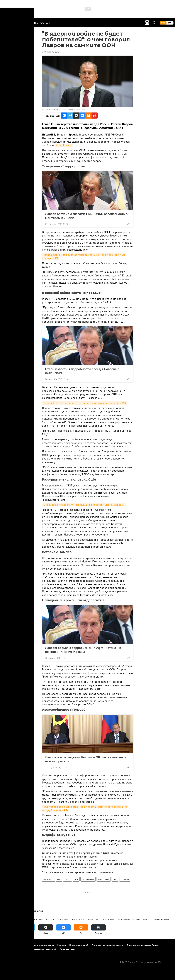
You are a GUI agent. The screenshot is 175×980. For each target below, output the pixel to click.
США (76, 879)
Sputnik (47, 109)
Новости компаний (79, 945)
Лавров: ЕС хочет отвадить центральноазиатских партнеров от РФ (84, 403)
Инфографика (162, 919)
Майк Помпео (104, 879)
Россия (67, 879)
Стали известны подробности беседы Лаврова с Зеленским (82, 371)
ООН (115, 879)
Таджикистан (11, 919)
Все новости (48, 879)
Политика (125, 879)
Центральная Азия (32, 919)
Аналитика (124, 919)
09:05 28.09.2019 (51, 52)
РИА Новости (64, 145)
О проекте (8, 945)
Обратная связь (67, 949)
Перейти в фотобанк (77, 109)
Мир (59, 879)
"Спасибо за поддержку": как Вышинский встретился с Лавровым (84, 505)
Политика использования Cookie (143, 945)
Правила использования (42, 945)
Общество (94, 919)
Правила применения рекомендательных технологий (30, 949)
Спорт (137, 919)
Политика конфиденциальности (107, 945)
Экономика (78, 919)
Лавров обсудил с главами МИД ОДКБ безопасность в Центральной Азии (86, 216)
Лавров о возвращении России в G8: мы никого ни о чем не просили (85, 759)
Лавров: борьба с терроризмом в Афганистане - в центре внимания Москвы (83, 650)
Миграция (109, 919)
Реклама (62, 945)
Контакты (22, 945)
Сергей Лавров (88, 879)
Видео (147, 919)
